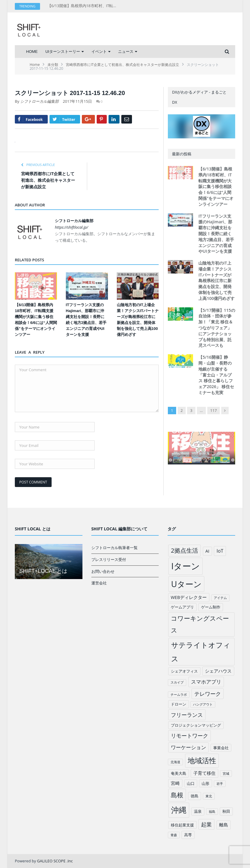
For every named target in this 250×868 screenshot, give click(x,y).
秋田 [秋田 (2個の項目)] (226, 811)
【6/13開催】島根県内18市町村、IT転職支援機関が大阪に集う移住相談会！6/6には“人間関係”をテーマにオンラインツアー (83, 6)
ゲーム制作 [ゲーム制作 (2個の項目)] (211, 607)
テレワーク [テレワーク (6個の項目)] (208, 694)
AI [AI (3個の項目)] (207, 551)
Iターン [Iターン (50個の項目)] (185, 566)
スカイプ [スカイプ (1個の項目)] (177, 682)
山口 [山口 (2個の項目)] (191, 783)
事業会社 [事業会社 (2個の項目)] (221, 748)
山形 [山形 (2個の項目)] (206, 783)
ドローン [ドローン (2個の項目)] (179, 704)
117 (214, 410)
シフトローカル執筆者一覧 (114, 548)
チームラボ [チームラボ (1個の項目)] (179, 695)
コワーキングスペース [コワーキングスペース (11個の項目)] (200, 624)
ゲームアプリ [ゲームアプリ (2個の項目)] (182, 607)
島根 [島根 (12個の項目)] (177, 795)
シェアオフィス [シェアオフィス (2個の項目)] (184, 671)
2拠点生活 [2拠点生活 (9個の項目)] (184, 550)
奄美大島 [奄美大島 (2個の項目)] (179, 773)
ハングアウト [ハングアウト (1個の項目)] (203, 704)
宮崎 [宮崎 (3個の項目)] (175, 783)
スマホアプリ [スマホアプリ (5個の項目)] (206, 682)
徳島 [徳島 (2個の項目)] (195, 796)
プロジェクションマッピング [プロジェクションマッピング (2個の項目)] (196, 725)
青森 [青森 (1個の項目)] (174, 835)
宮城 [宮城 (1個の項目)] (226, 774)
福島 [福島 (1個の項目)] (212, 812)
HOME (32, 52)
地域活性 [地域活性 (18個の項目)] (202, 761)
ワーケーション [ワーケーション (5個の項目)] (188, 747)
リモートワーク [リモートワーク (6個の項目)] (190, 736)
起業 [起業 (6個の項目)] (206, 824)
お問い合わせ (103, 571)
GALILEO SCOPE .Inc (55, 861)
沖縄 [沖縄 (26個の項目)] (179, 810)
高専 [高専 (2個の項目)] (188, 835)
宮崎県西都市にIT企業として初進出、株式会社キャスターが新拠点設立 (48, 180)
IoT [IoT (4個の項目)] (220, 551)
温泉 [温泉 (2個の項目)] (198, 811)
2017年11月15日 (77, 101)
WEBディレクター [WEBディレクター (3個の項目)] (189, 597)
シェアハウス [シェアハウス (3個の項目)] (218, 671)
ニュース (126, 52)
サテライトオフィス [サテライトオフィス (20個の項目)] (201, 652)
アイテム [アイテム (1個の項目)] (220, 598)
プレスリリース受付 (109, 559)
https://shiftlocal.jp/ (71, 227)
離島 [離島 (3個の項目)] (224, 825)
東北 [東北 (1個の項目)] (209, 796)
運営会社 (99, 583)
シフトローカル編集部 (39, 101)
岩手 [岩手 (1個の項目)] (220, 784)
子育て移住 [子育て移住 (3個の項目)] (204, 773)
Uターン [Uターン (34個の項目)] (186, 584)
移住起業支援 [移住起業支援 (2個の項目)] (182, 825)
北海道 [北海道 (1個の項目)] (175, 762)
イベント (99, 52)
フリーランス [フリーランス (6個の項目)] (187, 715)
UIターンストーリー (63, 52)
